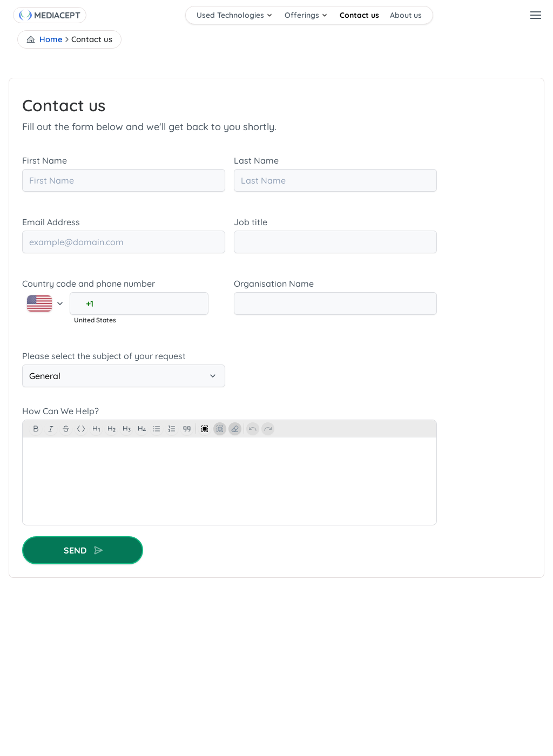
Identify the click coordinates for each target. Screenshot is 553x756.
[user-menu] (536, 15)
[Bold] (36, 429)
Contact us (359, 15)
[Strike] (66, 429)
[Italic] (51, 429)
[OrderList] (172, 429)
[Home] (25, 15)
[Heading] (141, 429)
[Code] (81, 429)
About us (406, 15)
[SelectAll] (205, 429)
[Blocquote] (187, 429)
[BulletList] (157, 429)
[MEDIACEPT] (58, 15)
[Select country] (46, 304)
